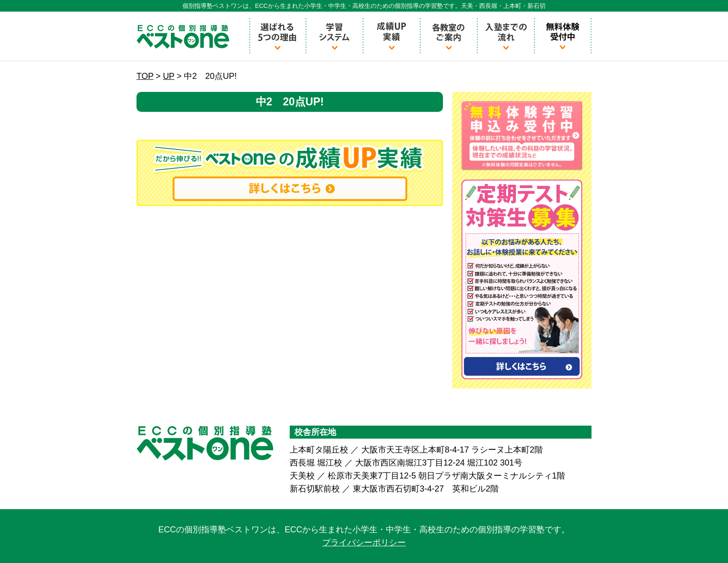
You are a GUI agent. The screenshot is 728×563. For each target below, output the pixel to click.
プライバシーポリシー (364, 543)
